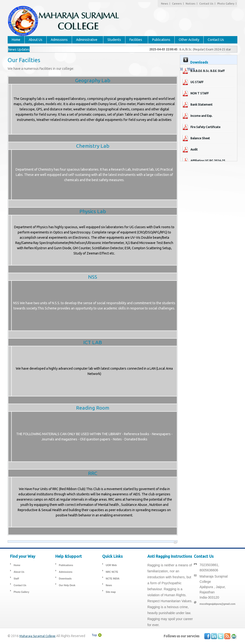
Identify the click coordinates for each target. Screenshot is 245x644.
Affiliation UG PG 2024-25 (208, 161)
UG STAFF (197, 82)
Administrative (87, 40)
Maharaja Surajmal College (37, 636)
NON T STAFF (200, 93)
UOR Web (111, 565)
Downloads (65, 579)
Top (94, 635)
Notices (190, 4)
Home (16, 40)
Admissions (59, 40)
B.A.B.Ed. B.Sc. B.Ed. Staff (208, 71)
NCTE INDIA (113, 579)
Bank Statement (201, 105)
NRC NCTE (112, 572)
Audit (194, 149)
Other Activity (189, 40)
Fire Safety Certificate (205, 127)
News (164, 4)
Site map (111, 592)
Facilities (136, 40)
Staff (16, 579)
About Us (36, 40)
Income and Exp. (201, 116)
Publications (161, 40)
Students (114, 40)
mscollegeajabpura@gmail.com (217, 604)
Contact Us (206, 4)
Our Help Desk (67, 585)
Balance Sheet (200, 138)
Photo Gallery (226, 4)
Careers (177, 4)
